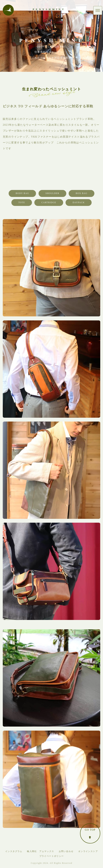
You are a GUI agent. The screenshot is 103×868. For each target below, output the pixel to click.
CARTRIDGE (49, 202)
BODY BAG (22, 193)
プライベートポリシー (52, 856)
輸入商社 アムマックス (40, 851)
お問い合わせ (66, 851)
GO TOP (90, 833)
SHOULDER (52, 193)
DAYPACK (79, 202)
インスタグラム (14, 851)
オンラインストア (88, 851)
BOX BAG (81, 193)
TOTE (22, 202)
